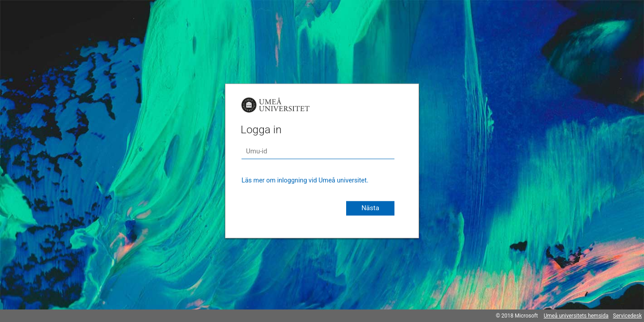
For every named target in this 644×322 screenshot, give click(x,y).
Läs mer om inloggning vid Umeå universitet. (305, 180)
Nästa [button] (370, 208)
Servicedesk (627, 316)
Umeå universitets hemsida (576, 316)
